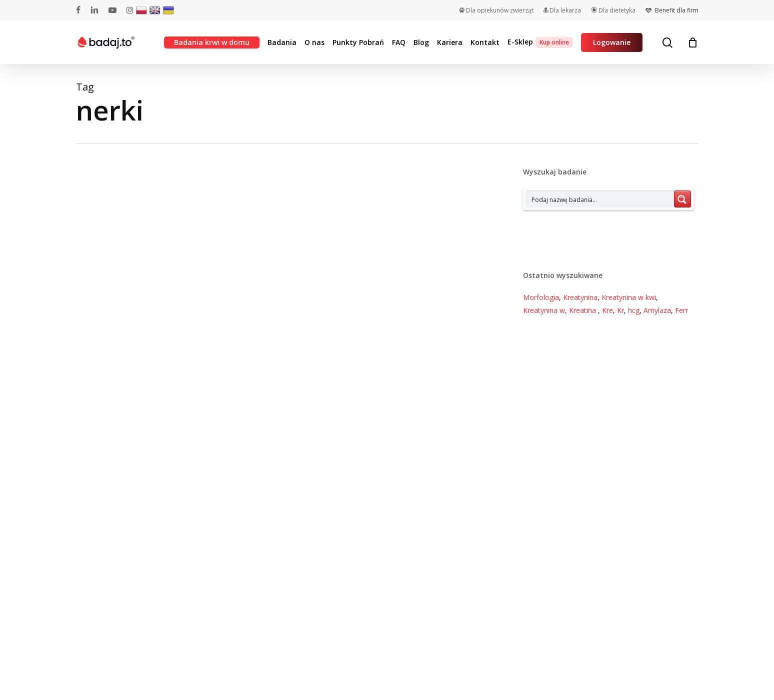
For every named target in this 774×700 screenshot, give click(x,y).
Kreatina (583, 310)
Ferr (681, 310)
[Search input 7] (600, 199)
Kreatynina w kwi (629, 297)
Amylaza (657, 310)
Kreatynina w (544, 310)
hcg (634, 310)
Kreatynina (580, 297)
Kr (620, 310)
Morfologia (541, 297)
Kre (607, 310)
